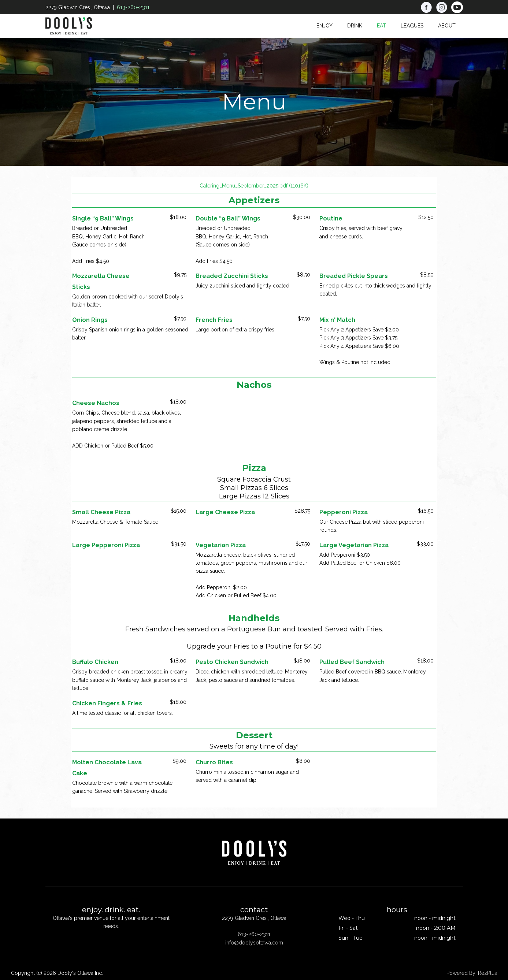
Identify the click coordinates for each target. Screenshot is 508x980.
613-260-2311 (133, 7)
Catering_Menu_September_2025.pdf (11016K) (254, 186)
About (447, 26)
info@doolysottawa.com (254, 943)
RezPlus (487, 973)
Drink (355, 26)
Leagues (412, 26)
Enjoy (325, 26)
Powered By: (462, 973)
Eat (381, 26)
